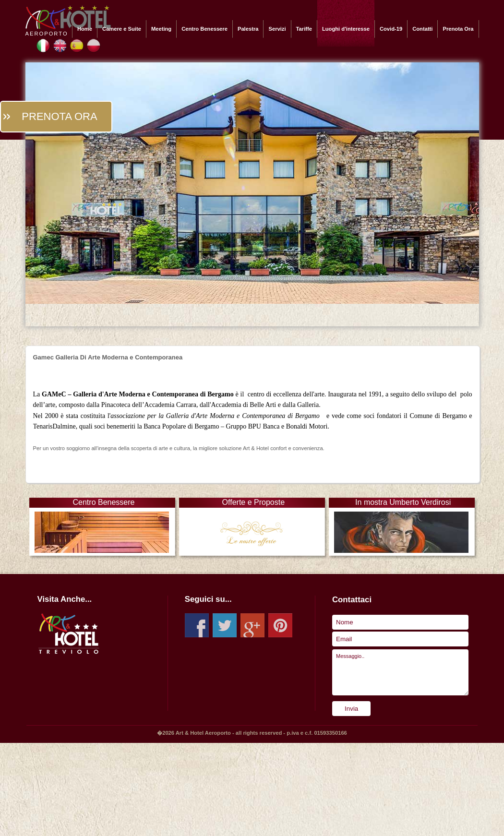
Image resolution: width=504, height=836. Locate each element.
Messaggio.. (400, 672)
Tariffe (304, 29)
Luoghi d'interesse (346, 29)
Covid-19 (391, 29)
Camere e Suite (122, 29)
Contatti (422, 29)
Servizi (277, 29)
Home (85, 29)
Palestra (248, 29)
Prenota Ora (458, 29)
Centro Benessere (204, 29)
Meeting (161, 29)
